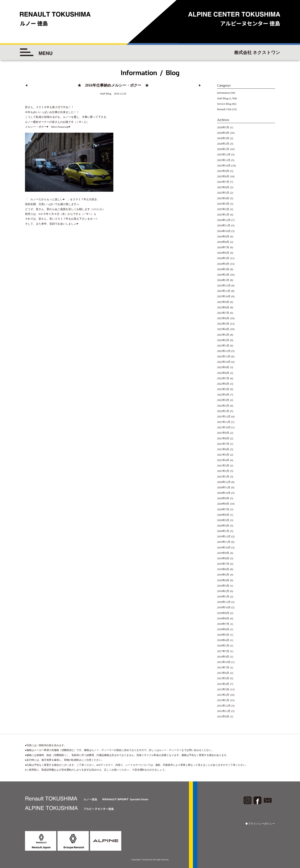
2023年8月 (223, 307)
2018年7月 (223, 624)
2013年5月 (223, 678)
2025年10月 (224, 166)
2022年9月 (223, 367)
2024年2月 (223, 275)
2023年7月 (223, 313)
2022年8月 (223, 373)
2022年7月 (223, 378)
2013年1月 (223, 700)
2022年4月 (223, 395)
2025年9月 (223, 171)
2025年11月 (224, 160)
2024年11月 (224, 225)
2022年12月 (224, 351)
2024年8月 (223, 242)
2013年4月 (223, 684)
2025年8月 (223, 176)
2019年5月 (223, 575)
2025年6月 (223, 187)
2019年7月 (223, 564)
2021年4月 (223, 460)
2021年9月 (223, 433)
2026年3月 (223, 138)
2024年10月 (224, 231)
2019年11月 (224, 542)
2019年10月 (224, 547)
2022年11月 (224, 356)
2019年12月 (224, 536)
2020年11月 (224, 487)
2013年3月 (223, 689)
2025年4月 (223, 198)
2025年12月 (224, 154)
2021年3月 (223, 465)
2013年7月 (223, 667)
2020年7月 (223, 509)
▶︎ (200, 85)
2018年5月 (223, 635)
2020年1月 (223, 531)
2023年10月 (224, 296)
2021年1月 (223, 477)
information (223, 93)
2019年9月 (223, 553)
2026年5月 (223, 127)
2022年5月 (223, 389)
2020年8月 (223, 504)
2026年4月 (223, 133)
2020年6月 (223, 515)
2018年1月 (223, 646)
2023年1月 (223, 346)
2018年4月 (223, 640)
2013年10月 (224, 662)
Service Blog (224, 104)
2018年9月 (223, 613)
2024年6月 (223, 253)
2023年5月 (223, 324)
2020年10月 (224, 493)
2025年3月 (223, 204)
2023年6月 (223, 318)
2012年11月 (224, 711)
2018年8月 (223, 618)
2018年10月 (224, 607)
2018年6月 (223, 629)
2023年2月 (223, 340)
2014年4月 (223, 657)
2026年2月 (223, 144)
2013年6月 (223, 673)
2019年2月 (223, 591)
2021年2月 (223, 471)
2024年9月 (223, 236)
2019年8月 (223, 558)
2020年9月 (223, 498)
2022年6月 (223, 384)
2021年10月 (224, 427)
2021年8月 (223, 438)
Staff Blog (223, 98)
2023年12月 (224, 285)
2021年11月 (224, 422)
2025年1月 (223, 215)
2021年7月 (223, 444)
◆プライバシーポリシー (260, 824)
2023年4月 (223, 329)
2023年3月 (223, 335)
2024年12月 (224, 220)
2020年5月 (223, 520)
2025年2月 (223, 209)
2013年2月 (223, 695)
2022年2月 (223, 406)
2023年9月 (223, 302)
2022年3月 (223, 400)
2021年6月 (223, 449)
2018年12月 (224, 602)
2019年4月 (223, 580)
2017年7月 (223, 651)
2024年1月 (223, 280)
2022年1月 (223, 411)
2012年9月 (223, 716)
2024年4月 (223, 264)
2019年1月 (223, 597)
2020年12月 (224, 482)
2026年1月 (223, 149)
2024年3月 (223, 269)
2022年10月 (224, 362)
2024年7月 (223, 247)
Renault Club (224, 109)
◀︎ (26, 85)
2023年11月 (224, 291)
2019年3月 (223, 586)
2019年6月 (223, 569)
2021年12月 (224, 416)
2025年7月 (223, 182)
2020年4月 (223, 526)
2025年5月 (223, 193)
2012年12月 (224, 706)
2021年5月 (223, 455)
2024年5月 (223, 258)
